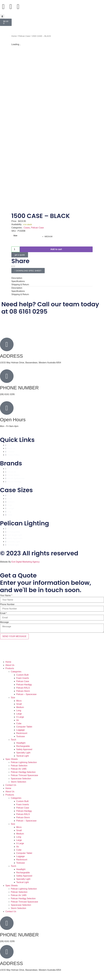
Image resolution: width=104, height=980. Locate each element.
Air (18, 720)
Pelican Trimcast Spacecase (24, 775)
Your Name (6, 595)
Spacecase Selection (21, 779)
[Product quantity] (16, 249)
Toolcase (21, 736)
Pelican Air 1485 (19, 769)
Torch (13, 740)
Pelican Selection (19, 766)
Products (10, 668)
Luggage (20, 730)
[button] (2, 16)
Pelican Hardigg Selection (23, 772)
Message (4, 622)
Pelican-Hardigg (24, 685)
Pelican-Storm (23, 691)
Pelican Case (24, 36)
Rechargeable (23, 746)
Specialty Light (23, 753)
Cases (27, 228)
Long (19, 710)
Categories (16, 672)
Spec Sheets (12, 759)
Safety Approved (24, 749)
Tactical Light (23, 756)
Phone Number (7, 604)
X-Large (20, 717)
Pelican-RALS (23, 688)
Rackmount (22, 733)
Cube (19, 723)
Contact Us (11, 785)
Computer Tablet (24, 727)
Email (3, 613)
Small (19, 704)
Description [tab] (17, 278)
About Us (10, 665)
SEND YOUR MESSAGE (14, 636)
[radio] (68, 237)
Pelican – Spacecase (26, 694)
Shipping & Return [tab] (20, 285)
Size (15, 236)
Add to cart (56, 249)
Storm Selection (18, 782)
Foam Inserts (23, 678)
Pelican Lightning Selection (24, 762)
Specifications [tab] (18, 281)
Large (19, 714)
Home (14, 36)
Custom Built (22, 675)
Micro (19, 701)
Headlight (21, 743)
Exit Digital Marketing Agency (26, 562)
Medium (20, 707)
